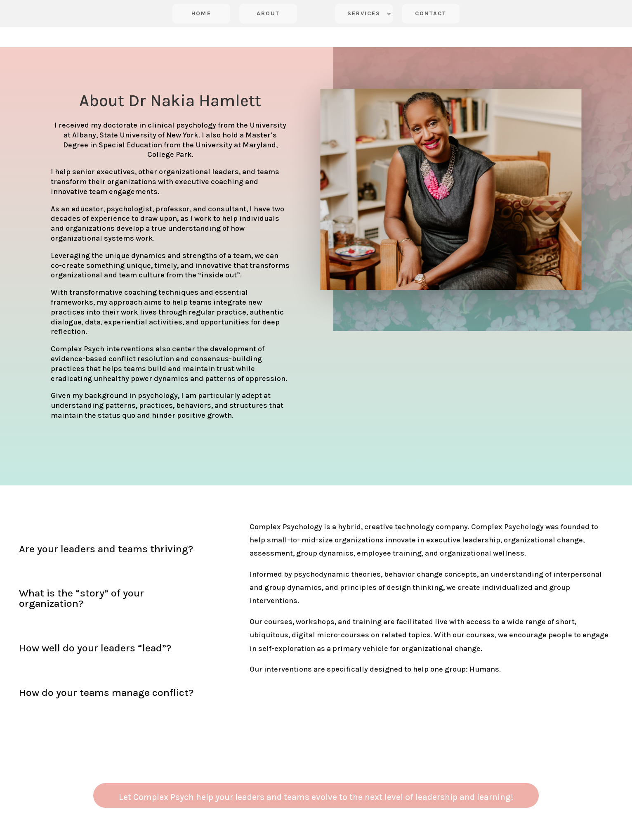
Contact (431, 13)
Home (201, 13)
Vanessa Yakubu (361, 835)
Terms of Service (271, 835)
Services (364, 13)
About (268, 13)
